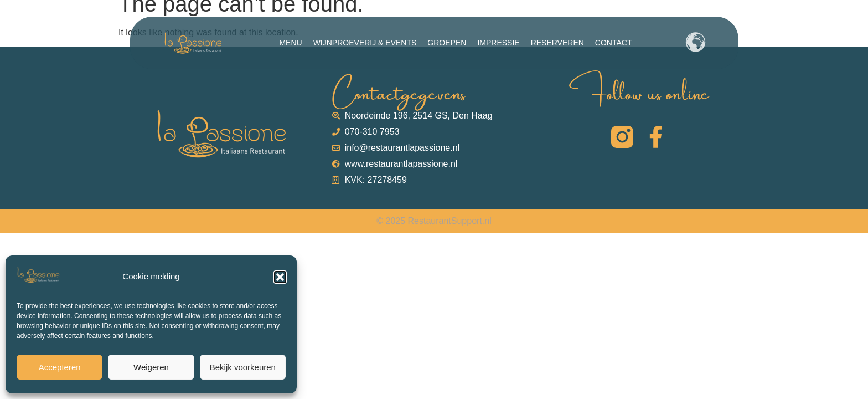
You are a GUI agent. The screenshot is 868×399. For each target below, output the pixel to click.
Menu (290, 43)
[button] (280, 277)
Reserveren (557, 43)
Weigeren (151, 367)
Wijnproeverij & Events (365, 43)
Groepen (447, 43)
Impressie (498, 43)
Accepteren (60, 367)
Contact (614, 43)
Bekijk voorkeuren (243, 367)
